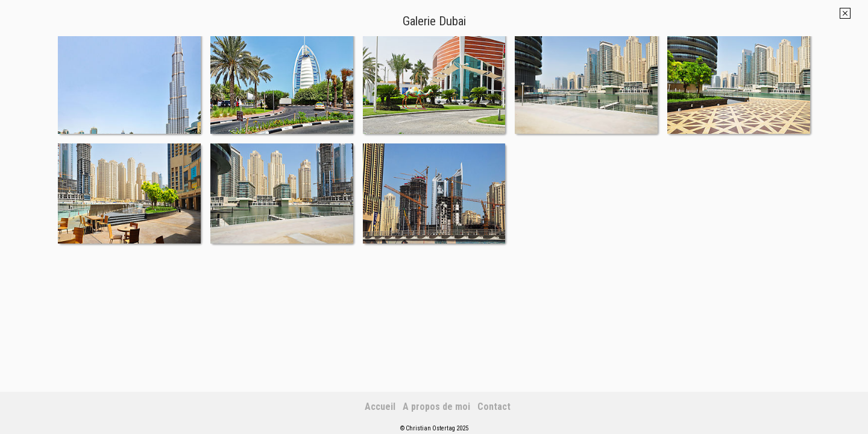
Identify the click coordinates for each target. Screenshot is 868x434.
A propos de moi (436, 407)
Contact (494, 407)
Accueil (380, 407)
